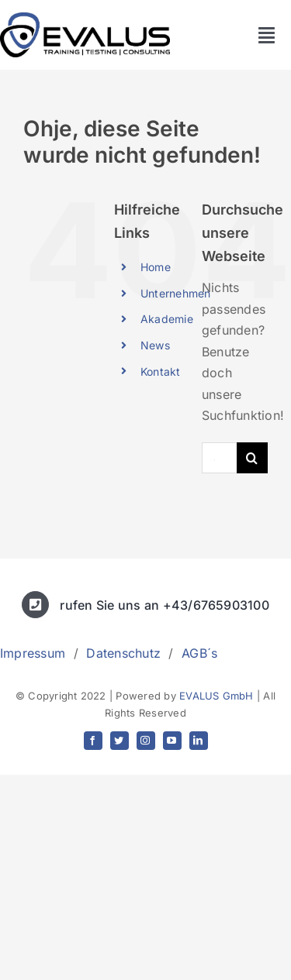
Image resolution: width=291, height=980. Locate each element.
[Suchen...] (219, 458)
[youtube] (172, 741)
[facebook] (93, 741)
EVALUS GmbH (217, 696)
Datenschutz (123, 653)
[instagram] (146, 741)
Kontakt (161, 371)
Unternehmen (176, 293)
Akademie (167, 319)
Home (156, 267)
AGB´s (199, 653)
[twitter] (120, 741)
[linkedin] (199, 741)
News (155, 345)
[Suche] (252, 458)
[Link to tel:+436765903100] (35, 605)
